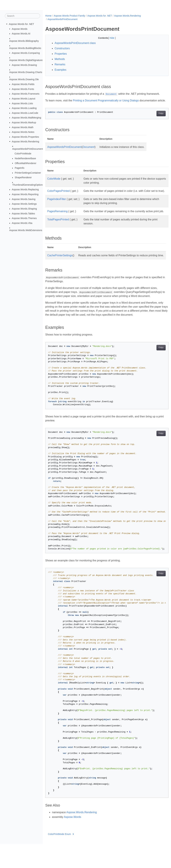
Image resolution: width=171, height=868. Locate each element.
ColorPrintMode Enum (61, 858)
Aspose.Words (20, 29)
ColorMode (54, 183)
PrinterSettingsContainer (28, 173)
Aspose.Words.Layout (24, 99)
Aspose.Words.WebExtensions (26, 230)
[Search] (22, 16)
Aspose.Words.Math (23, 127)
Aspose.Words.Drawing (24, 65)
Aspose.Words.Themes (24, 218)
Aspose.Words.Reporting (25, 194)
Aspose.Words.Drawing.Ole (24, 79)
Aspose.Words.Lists (22, 103)
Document (88, 151)
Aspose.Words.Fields (23, 84)
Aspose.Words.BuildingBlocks (25, 48)
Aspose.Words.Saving (24, 199)
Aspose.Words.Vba (22, 223)
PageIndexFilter (57, 207)
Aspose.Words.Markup (24, 122)
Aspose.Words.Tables (23, 213)
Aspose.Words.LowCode (25, 113)
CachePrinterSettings (60, 267)
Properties (61, 54)
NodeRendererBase (25, 158)
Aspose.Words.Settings (24, 204)
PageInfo (20, 168)
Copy (152, 117)
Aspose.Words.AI (21, 34)
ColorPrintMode (23, 154)
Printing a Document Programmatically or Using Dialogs (106, 101)
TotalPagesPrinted (58, 231)
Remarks (60, 64)
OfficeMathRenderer (25, 163)
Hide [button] (108, 38)
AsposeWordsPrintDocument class (75, 43)
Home (48, 16)
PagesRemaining (57, 219)
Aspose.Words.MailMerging (27, 118)
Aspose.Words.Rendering (26, 142)
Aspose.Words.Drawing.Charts (26, 72)
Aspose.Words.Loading (24, 108)
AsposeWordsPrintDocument (28, 149)
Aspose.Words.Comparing (26, 53)
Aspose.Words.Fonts (23, 89)
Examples (60, 70)
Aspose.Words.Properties (25, 137)
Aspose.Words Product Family (69, 16)
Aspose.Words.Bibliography (24, 41)
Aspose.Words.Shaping (24, 209)
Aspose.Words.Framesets (26, 94)
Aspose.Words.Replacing (25, 189)
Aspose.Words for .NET (21, 24)
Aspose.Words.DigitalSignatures (27, 60)
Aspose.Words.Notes (23, 132)
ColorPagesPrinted (58, 195)
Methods (60, 59)
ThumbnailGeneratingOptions (28, 185)
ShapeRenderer (23, 177)
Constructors (62, 48)
